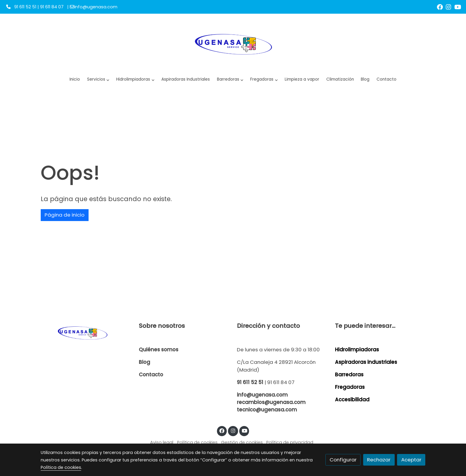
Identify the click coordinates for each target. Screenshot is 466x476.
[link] (233, 43)
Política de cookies (197, 442)
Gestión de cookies (242, 442)
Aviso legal (162, 442)
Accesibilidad (352, 400)
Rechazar (379, 460)
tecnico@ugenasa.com (267, 410)
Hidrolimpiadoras (357, 350)
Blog (144, 362)
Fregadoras (350, 387)
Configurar (343, 460)
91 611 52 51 (250, 382)
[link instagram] (448, 7)
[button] (135, 80)
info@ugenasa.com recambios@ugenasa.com (271, 399)
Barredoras (349, 375)
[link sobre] (86, 332)
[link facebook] (440, 7)
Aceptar (411, 460)
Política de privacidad (290, 442)
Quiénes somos (159, 350)
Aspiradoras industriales (366, 362)
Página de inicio (64, 215)
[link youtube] (458, 7)
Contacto (151, 375)
